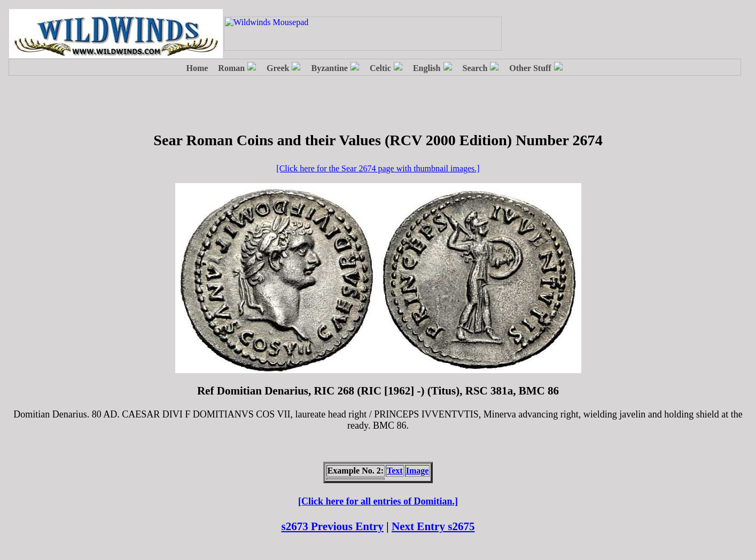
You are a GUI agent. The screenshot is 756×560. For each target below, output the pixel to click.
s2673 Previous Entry (332, 526)
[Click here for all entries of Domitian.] (378, 501)
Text (395, 471)
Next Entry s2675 (433, 526)
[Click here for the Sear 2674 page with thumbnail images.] (378, 168)
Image (418, 471)
